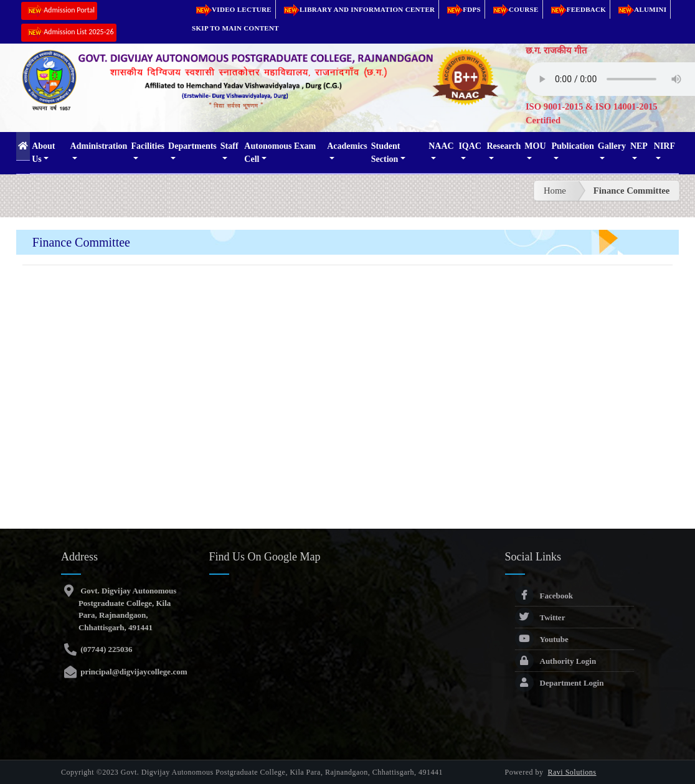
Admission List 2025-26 (69, 33)
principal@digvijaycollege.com (133, 672)
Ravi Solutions (572, 772)
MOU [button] (535, 146)
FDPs (462, 9)
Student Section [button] (386, 153)
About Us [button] (43, 153)
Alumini (640, 9)
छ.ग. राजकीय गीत (556, 50)
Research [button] (504, 146)
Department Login (560, 683)
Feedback (577, 9)
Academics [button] (347, 146)
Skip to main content (235, 28)
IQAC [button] (470, 146)
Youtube (542, 639)
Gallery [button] (612, 146)
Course (514, 9)
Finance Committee (632, 191)
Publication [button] (572, 146)
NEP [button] (639, 146)
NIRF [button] (664, 146)
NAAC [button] (441, 146)
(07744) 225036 (106, 649)
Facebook (544, 596)
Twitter (540, 617)
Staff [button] (229, 146)
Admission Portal (59, 11)
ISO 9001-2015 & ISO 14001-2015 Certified (592, 113)
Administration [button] (99, 146)
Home (555, 191)
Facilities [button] (148, 146)
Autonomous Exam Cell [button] (280, 153)
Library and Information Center (357, 9)
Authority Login (556, 661)
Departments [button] (192, 146)
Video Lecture (232, 9)
